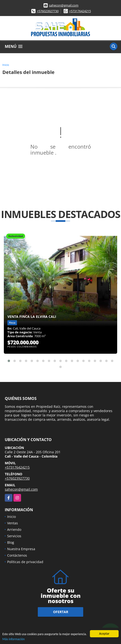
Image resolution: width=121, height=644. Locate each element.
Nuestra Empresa (21, 549)
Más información (14, 639)
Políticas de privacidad (25, 562)
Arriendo (14, 529)
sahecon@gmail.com (64, 5)
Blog (11, 542)
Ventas (13, 523)
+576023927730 (48, 11)
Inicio (6, 65)
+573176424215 (80, 11)
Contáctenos (17, 555)
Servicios (14, 536)
